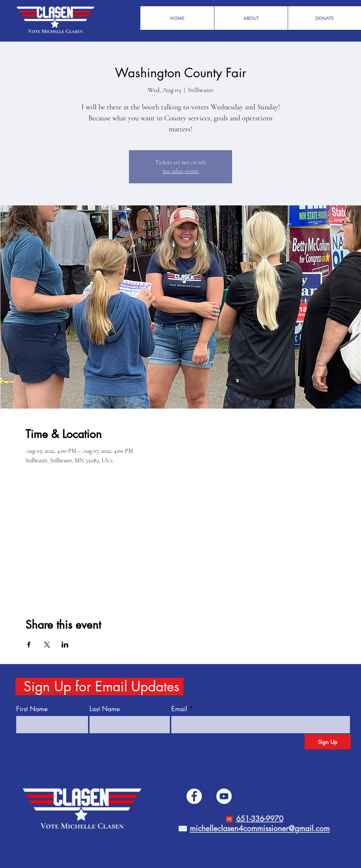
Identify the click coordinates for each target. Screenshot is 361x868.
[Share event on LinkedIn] (65, 645)
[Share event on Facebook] (29, 645)
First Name (32, 709)
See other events (180, 171)
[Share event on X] (47, 645)
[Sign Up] (328, 742)
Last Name (105, 709)
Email (179, 709)
